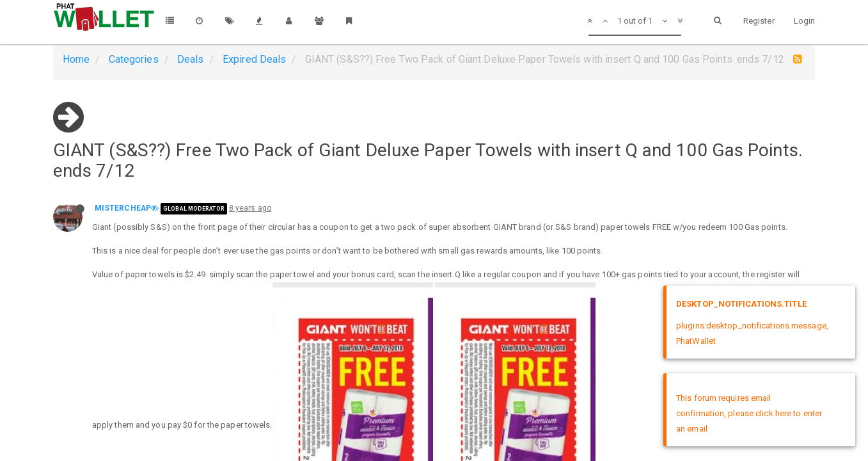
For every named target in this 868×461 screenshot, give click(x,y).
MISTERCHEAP (123, 208)
